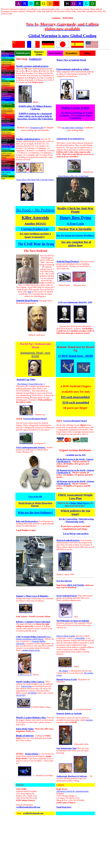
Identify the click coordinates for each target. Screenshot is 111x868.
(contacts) (35, 59)
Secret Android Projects (67, 596)
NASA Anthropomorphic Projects (31, 447)
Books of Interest (25, 736)
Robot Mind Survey (80, 503)
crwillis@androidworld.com (28, 807)
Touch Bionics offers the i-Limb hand (73, 176)
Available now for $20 (76, 455)
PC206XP (32, 693)
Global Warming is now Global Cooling (62, 36)
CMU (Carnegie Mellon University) (31, 637)
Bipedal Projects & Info (67, 679)
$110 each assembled (76, 402)
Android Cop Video (26, 380)
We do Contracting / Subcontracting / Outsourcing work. (76, 520)
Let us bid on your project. (76, 534)
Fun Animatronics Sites (67, 748)
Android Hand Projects (68, 262)
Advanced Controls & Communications (72, 791)
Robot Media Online (25, 729)
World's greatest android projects (32, 66)
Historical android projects (68, 540)
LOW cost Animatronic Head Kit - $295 (75, 302)
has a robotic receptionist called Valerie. (34, 638)
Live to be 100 (35, 497)
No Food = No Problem (35, 210)
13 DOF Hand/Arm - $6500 (75, 356)
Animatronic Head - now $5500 (35, 354)
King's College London (66, 636)
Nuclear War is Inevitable (75, 229)
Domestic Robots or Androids (69, 713)
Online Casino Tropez (75, 108)
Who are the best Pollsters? (35, 512)
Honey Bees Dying (75, 218)
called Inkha (80, 638)
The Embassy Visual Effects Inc (30, 384)
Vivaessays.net (36, 128)
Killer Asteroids (35, 218)
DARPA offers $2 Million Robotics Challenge (35, 108)
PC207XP (21, 695)
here (30, 292)
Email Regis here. (64, 807)
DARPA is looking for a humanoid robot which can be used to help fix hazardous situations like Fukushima (35, 116)
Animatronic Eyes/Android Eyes (70, 139)
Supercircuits (26, 686)
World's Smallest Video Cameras (30, 682)
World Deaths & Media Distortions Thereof (35, 505)
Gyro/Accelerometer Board (35, 419)
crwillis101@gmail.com (33, 813)
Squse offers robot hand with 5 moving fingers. (35, 180)
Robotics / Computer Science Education (33, 622)
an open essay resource (73, 128)
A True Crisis (75, 224)
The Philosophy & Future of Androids (73, 621)
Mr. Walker (64, 671)
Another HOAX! (35, 224)
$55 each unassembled (75, 397)
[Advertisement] (11, 22)
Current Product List (35, 229)
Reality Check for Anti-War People (75, 210)
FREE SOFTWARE (76, 585)
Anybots (89, 720)
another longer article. (31, 650)
